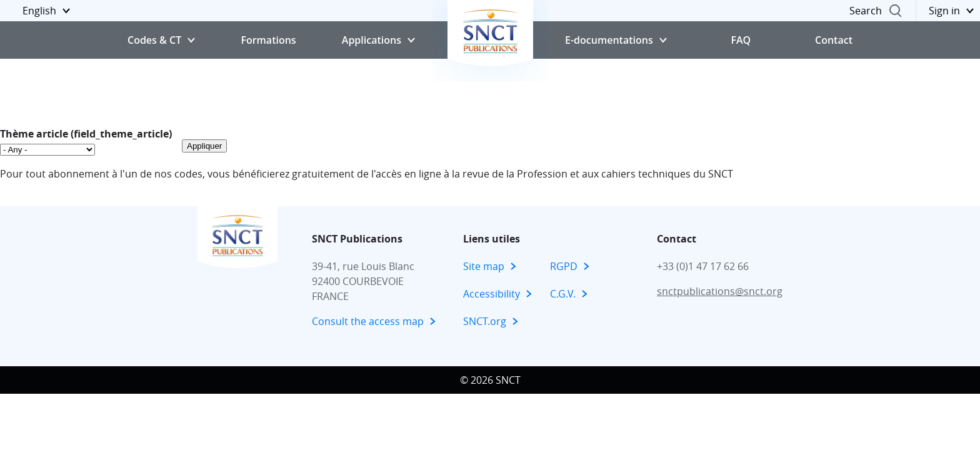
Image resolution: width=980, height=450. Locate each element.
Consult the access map (368, 321)
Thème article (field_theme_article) (86, 134)
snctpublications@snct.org (720, 291)
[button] (38, 11)
